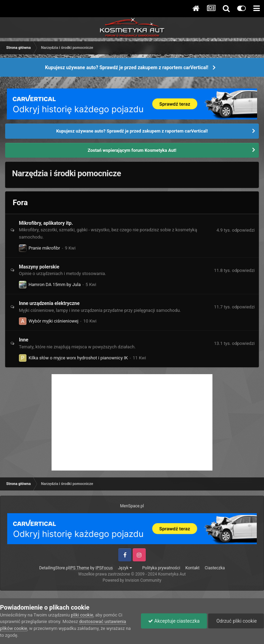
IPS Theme (79, 568)
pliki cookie (82, 615)
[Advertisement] (132, 422)
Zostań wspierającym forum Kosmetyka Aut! (132, 150)
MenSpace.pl (132, 506)
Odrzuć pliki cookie (236, 621)
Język (125, 568)
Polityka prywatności (161, 568)
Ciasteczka (215, 568)
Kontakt (192, 568)
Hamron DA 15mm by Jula (55, 284)
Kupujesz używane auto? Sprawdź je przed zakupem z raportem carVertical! (127, 67)
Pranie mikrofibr (44, 248)
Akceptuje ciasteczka (174, 621)
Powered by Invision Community (132, 580)
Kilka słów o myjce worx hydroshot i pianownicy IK (78, 358)
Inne (24, 340)
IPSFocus (104, 568)
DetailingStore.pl (54, 568)
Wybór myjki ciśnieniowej (53, 321)
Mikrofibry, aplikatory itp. (46, 223)
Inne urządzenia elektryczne (49, 303)
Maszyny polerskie (39, 267)
